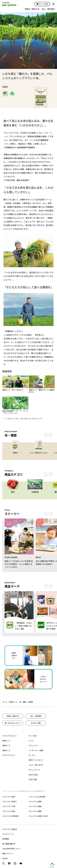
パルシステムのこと (10, 736)
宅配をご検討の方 (32, 9)
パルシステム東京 (9, 797)
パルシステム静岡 (35, 811)
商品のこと (13, 702)
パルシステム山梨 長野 (37, 797)
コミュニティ (33, 746)
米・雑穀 (23, 702)
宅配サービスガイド (36, 760)
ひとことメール (34, 770)
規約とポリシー (8, 854)
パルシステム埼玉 (9, 811)
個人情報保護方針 (9, 844)
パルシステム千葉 (9, 806)
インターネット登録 (36, 750)
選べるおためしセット (13, 723)
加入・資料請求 (48, 9)
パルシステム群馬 (35, 802)
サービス (32, 755)
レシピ (31, 741)
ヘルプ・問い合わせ (36, 765)
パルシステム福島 (35, 806)
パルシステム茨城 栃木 (11, 816)
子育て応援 (33, 780)
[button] (51, 435)
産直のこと (6, 750)
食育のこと (6, 746)
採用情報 (6, 839)
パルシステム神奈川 (10, 802)
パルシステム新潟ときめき (38, 816)
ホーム (5, 702)
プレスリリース (8, 834)
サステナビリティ (9, 755)
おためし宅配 (36, 723)
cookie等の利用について (11, 849)
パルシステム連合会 (10, 829)
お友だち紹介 (33, 775)
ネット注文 (42, 4)
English (5, 858)
